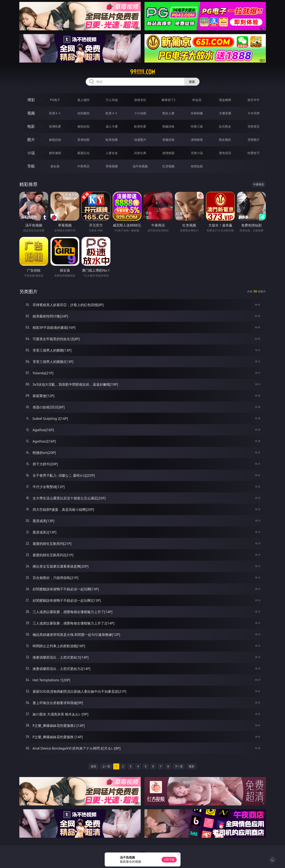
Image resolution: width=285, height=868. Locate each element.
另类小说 (197, 153)
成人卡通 (112, 126)
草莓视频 (112, 166)
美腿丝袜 (168, 140)
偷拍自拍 (83, 126)
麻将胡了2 (168, 100)
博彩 (31, 100)
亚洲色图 (83, 140)
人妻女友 (112, 153)
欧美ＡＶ (112, 113)
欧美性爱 (140, 126)
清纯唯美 (197, 140)
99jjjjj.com (143, 72)
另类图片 (254, 140)
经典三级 (197, 126)
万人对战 (112, 100)
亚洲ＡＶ (55, 113)
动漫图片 (140, 140)
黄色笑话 (225, 153)
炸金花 (197, 100)
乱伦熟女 (225, 126)
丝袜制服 (197, 113)
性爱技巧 (254, 153)
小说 (31, 153)
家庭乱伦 (83, 153)
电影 (31, 126)
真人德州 (83, 100)
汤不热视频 (140, 166)
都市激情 (55, 153)
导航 (31, 166)
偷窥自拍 (55, 140)
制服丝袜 (168, 126)
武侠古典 (140, 153)
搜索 (192, 82)
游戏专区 (140, 100)
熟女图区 (225, 140)
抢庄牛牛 (254, 100)
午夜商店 (83, 166)
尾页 (192, 766)
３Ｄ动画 (140, 113)
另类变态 (254, 126)
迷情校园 (168, 153)
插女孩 (55, 166)
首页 (93, 766)
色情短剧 (197, 166)
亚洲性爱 (55, 126)
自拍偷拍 (83, 113)
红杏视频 (168, 166)
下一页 (179, 766)
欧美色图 (112, 140)
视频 (31, 113)
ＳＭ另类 (254, 113)
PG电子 (55, 100)
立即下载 (169, 860)
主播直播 (225, 113)
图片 (31, 140)
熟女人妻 (168, 113)
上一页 (106, 766)
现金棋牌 (225, 100)
